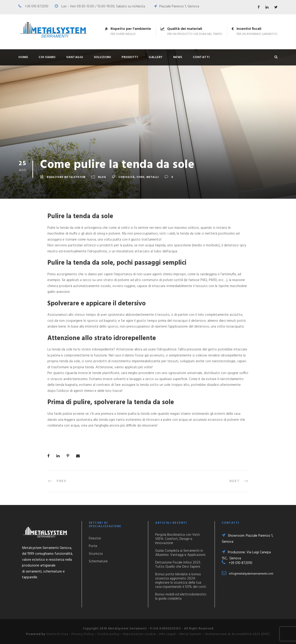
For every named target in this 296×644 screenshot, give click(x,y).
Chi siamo (47, 57)
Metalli (153, 177)
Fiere (141, 177)
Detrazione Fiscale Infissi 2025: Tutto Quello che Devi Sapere (178, 565)
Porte (93, 546)
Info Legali (168, 634)
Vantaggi (75, 57)
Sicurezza (96, 554)
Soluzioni (103, 57)
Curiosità (127, 177)
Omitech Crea (57, 634)
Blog (102, 177)
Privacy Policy (83, 634)
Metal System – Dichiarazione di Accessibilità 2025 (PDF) (225, 634)
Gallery (156, 57)
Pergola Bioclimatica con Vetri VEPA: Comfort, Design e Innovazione (177, 539)
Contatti (201, 57)
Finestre (95, 539)
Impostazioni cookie (139, 634)
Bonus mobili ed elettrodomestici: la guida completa (181, 597)
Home (23, 57)
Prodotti (130, 57)
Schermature (98, 561)
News (178, 57)
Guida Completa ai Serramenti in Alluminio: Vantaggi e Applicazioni (180, 553)
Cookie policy (108, 634)
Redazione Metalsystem (66, 177)
